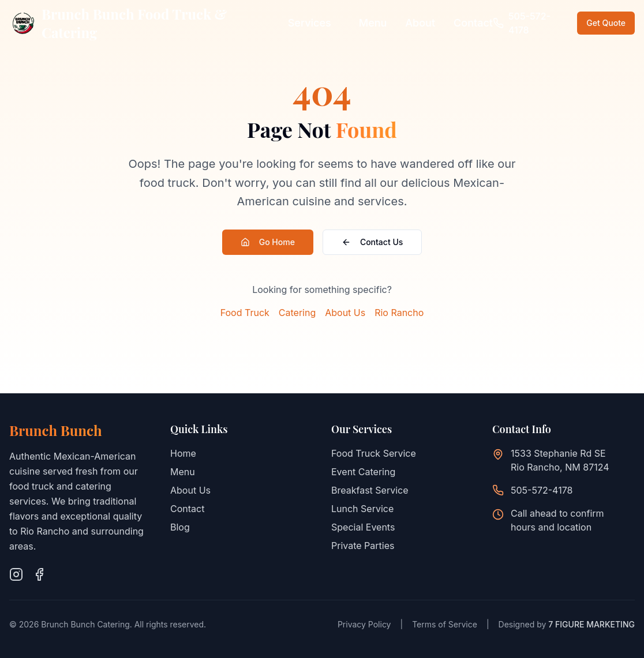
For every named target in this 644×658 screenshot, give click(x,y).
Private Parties (363, 546)
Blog (180, 527)
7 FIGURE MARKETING (591, 624)
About (420, 23)
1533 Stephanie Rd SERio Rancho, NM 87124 (560, 460)
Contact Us (372, 242)
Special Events (363, 527)
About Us (345, 313)
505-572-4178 (542, 490)
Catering (297, 313)
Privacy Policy (364, 624)
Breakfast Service (370, 490)
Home (183, 453)
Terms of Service (445, 624)
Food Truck (245, 313)
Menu (373, 23)
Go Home (268, 242)
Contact (473, 23)
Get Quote (606, 23)
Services (310, 23)
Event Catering (363, 472)
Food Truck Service (374, 453)
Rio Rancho (399, 313)
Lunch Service (362, 509)
